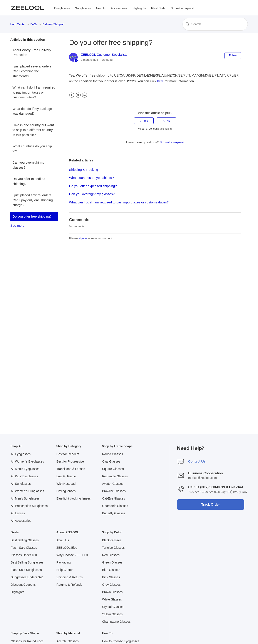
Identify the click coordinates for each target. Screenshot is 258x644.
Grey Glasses (111, 585)
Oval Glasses (111, 461)
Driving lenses (66, 491)
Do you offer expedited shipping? (29, 181)
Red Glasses (111, 555)
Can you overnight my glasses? (28, 165)
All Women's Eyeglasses (27, 461)
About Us (63, 540)
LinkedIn (85, 95)
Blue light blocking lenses (73, 498)
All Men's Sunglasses (25, 498)
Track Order (211, 505)
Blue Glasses (111, 570)
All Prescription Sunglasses (29, 506)
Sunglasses (83, 8)
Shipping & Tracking (83, 170)
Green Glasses (112, 562)
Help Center (18, 24)
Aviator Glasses (113, 484)
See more (17, 226)
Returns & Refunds (69, 585)
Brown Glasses (112, 592)
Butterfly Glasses (114, 513)
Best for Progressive (70, 461)
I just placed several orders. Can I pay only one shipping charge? (33, 200)
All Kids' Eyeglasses (24, 476)
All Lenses (18, 513)
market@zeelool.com (203, 478)
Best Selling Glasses (25, 540)
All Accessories (21, 521)
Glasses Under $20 (24, 555)
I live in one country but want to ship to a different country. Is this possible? (33, 130)
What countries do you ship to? (32, 149)
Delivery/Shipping (53, 24)
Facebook (72, 95)
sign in (83, 238)
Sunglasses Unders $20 (27, 577)
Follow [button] (233, 55)
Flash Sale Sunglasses (26, 570)
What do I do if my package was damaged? (32, 111)
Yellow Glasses (112, 614)
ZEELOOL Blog (67, 548)
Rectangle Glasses (115, 476)
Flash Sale (158, 8)
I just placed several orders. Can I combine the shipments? (32, 71)
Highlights (139, 8)
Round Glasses (112, 454)
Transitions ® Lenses (71, 469)
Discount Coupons (23, 585)
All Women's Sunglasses (27, 491)
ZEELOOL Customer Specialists (104, 55)
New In (101, 8)
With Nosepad (66, 484)
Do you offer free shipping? (32, 216)
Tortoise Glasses (113, 548)
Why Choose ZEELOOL (73, 555)
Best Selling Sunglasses (27, 562)
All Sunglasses (21, 484)
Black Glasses (112, 540)
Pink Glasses (111, 577)
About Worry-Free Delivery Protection (32, 52)
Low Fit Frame (66, 476)
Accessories (119, 8)
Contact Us (197, 461)
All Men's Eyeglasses (25, 469)
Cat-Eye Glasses (113, 498)
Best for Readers (68, 454)
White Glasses (112, 599)
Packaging (63, 562)
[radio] (144, 121)
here (161, 81)
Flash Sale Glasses (24, 548)
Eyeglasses (62, 8)
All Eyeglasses (21, 454)
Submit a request (182, 8)
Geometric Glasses (115, 506)
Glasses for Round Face (27, 641)
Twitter (78, 95)
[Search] (215, 24)
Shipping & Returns (70, 577)
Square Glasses (113, 469)
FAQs (34, 24)
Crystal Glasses (113, 607)
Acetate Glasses (67, 641)
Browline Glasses (114, 491)
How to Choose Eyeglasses (121, 641)
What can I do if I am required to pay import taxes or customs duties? (34, 92)
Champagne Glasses (116, 622)
